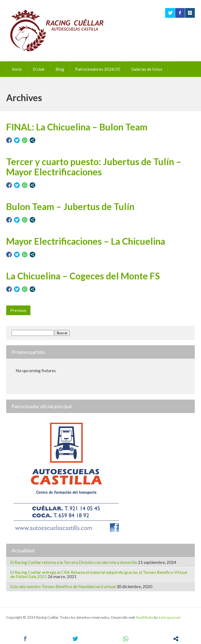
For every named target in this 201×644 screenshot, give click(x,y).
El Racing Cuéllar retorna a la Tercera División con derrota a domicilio (74, 562)
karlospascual (169, 617)
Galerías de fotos (147, 69)
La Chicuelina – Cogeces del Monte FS (83, 276)
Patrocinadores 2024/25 (98, 69)
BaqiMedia (145, 617)
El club (39, 69)
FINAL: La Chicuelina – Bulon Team (77, 127)
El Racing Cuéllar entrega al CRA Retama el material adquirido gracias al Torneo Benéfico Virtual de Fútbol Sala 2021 (99, 574)
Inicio (17, 69)
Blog (60, 69)
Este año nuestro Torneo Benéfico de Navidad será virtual (63, 586)
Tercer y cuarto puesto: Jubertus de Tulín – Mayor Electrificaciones (94, 167)
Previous (18, 310)
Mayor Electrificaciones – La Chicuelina (86, 241)
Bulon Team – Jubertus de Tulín (70, 206)
